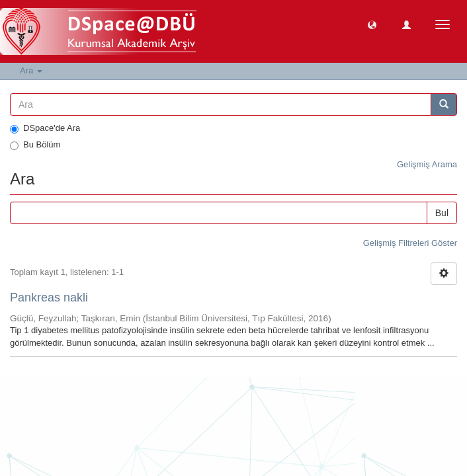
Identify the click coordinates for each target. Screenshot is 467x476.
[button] (372, 24)
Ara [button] (31, 70)
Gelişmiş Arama (427, 164)
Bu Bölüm (35, 145)
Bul (442, 213)
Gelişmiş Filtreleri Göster (410, 243)
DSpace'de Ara (45, 128)
